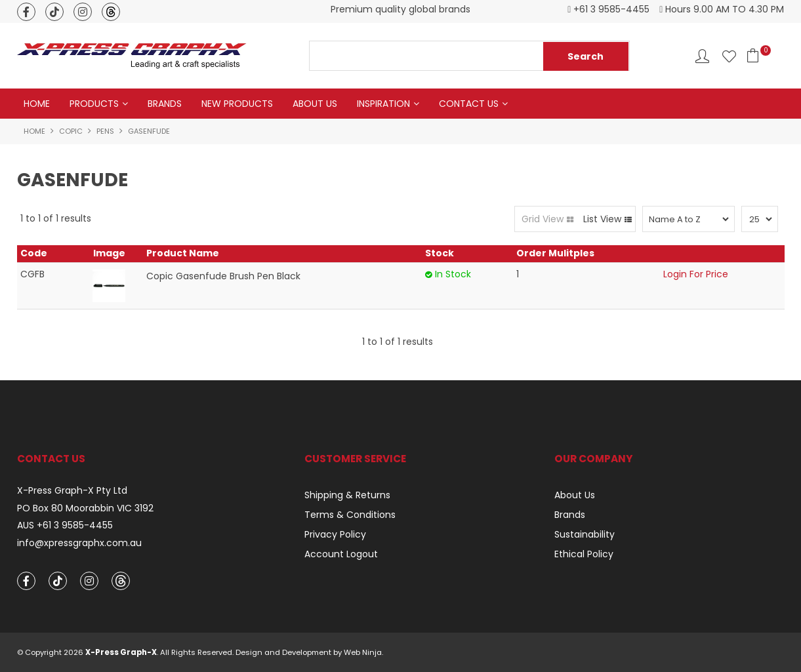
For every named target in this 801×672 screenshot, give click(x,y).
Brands (165, 104)
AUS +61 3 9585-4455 (65, 525)
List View (602, 219)
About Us (315, 104)
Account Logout (341, 554)
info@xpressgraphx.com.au (79, 543)
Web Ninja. (363, 652)
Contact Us (469, 104)
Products (94, 104)
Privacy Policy (335, 534)
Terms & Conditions (350, 515)
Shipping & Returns (347, 495)
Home (37, 104)
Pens (105, 131)
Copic (71, 131)
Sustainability (585, 534)
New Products (237, 104)
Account (702, 56)
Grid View (543, 219)
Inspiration (383, 104)
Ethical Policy (584, 554)
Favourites (729, 56)
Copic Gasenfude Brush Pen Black (223, 276)
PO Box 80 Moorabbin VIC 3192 (85, 508)
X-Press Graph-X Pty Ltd (72, 491)
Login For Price (696, 274)
